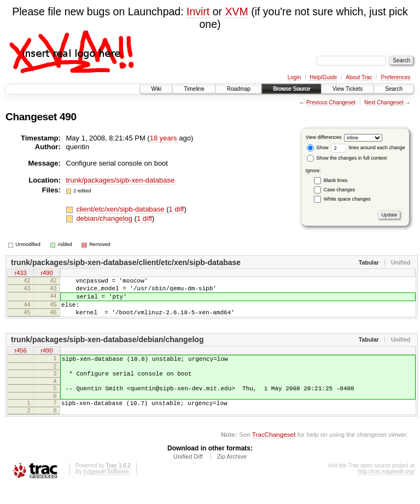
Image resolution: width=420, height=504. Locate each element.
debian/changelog (105, 218)
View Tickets (348, 89)
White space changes (347, 199)
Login (294, 77)
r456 (20, 361)
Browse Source (291, 89)
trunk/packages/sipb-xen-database (121, 180)
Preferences (396, 77)
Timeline (194, 89)
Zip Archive (232, 474)
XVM (236, 11)
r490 (46, 274)
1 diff (177, 209)
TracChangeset (274, 452)
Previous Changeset (331, 102)
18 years (164, 138)
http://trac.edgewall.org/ (386, 490)
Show (318, 148)
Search (394, 89)
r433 (20, 274)
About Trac (359, 77)
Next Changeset (384, 102)
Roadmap (239, 89)
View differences (324, 137)
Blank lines (336, 180)
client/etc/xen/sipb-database (121, 209)
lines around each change (368, 148)
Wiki (156, 89)
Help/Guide (323, 77)
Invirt (198, 11)
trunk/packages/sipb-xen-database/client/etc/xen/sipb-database (126, 262)
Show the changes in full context (347, 158)
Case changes (340, 190)
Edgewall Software (106, 490)
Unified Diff (188, 474)
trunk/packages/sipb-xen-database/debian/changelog (107, 349)
